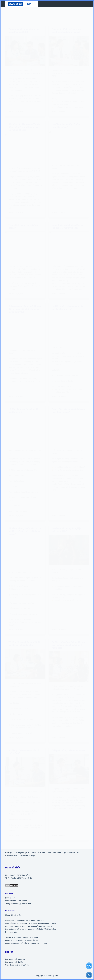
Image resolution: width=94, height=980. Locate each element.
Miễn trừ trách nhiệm (27, 856)
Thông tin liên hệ (11, 856)
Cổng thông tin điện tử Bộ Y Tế (17, 965)
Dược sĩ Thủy (10, 898)
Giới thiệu (8, 853)
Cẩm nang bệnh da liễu (14, 962)
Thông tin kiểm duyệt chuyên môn (18, 904)
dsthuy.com (54, 976)
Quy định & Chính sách (71, 853)
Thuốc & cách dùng (38, 853)
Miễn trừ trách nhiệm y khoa (16, 901)
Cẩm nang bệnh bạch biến (15, 959)
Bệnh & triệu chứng (54, 853)
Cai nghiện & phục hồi (22, 853)
